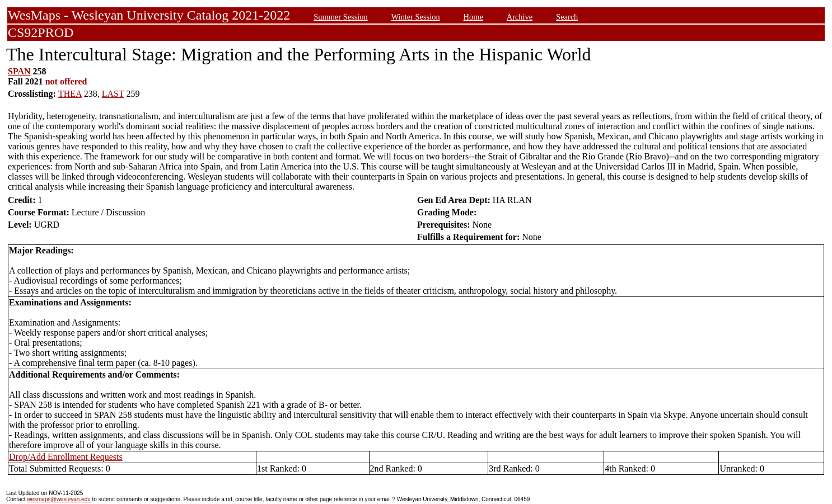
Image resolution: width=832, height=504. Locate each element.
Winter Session (416, 17)
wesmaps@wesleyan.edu (59, 499)
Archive (520, 17)
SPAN (19, 71)
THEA (70, 94)
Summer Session (340, 17)
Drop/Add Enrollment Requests (66, 457)
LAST (113, 94)
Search (567, 17)
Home (473, 17)
